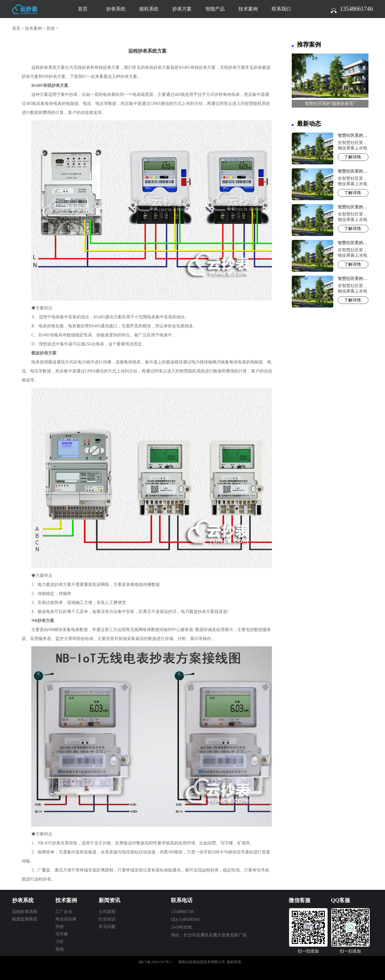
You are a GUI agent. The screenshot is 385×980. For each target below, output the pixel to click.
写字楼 (62, 934)
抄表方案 (182, 9)
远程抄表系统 (25, 912)
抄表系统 (116, 9)
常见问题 (107, 927)
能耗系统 (149, 9)
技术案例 (248, 9)
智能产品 (215, 9)
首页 (83, 9)
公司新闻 (107, 912)
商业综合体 (66, 919)
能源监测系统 (25, 919)
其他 (51, 28)
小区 (60, 942)
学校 (60, 927)
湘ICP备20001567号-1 (155, 962)
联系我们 (281, 9)
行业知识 (107, 919)
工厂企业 (64, 912)
